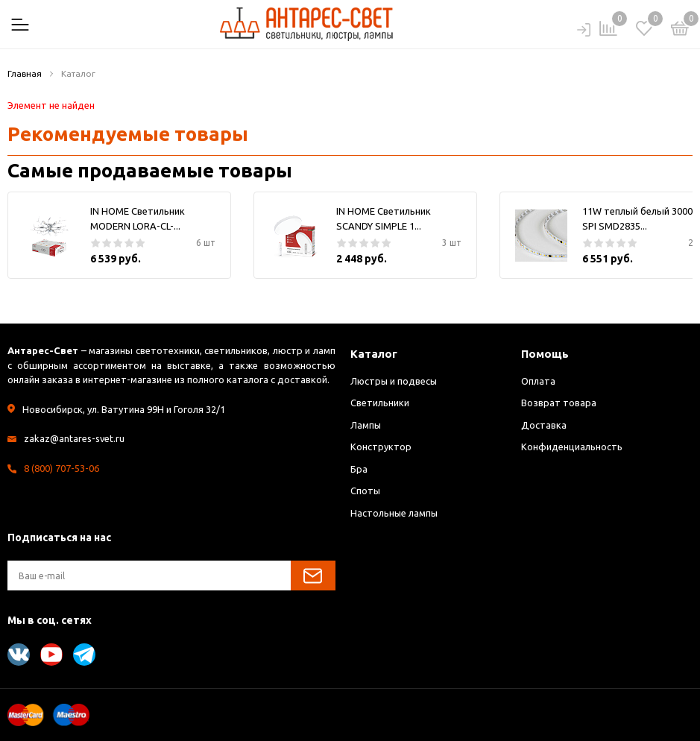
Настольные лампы (395, 513)
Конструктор (381, 447)
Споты (366, 491)
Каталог (374, 354)
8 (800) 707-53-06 (62, 468)
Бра (359, 469)
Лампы (366, 425)
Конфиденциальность (572, 447)
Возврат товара (559, 403)
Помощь (545, 354)
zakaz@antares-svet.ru (75, 438)
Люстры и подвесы (395, 381)
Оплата (538, 381)
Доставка (544, 425)
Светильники (380, 403)
